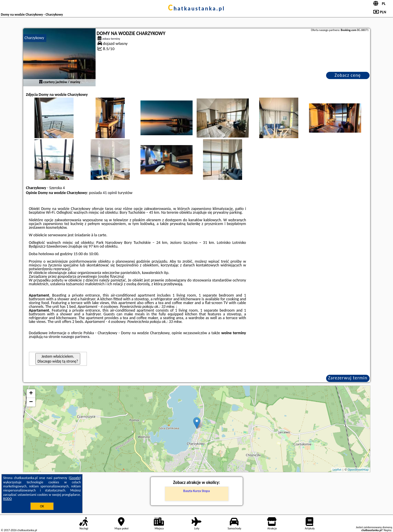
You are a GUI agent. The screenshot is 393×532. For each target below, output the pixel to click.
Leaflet (337, 470)
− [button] (31, 402)
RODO (8, 499)
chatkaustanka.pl (196, 8)
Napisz (388, 530)
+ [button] (31, 394)
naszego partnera (75, 337)
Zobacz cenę (348, 75)
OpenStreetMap (358, 470)
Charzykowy (34, 38)
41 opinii (110, 193)
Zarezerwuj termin (348, 378)
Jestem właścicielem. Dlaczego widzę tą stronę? (58, 359)
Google (75, 478)
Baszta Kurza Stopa (196, 491)
